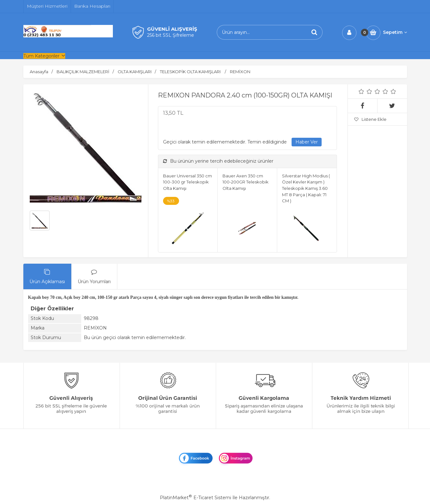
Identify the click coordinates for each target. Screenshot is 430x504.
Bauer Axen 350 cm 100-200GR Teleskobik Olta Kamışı (246, 182)
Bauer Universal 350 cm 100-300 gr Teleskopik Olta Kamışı (188, 182)
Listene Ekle (370, 119)
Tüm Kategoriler (41, 56)
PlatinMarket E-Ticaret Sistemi (195, 498)
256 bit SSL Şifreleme (171, 35)
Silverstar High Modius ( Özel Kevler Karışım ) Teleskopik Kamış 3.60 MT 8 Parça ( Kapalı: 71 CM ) (306, 188)
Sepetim (395, 32)
